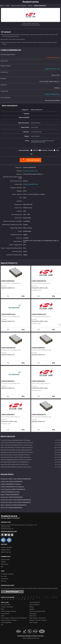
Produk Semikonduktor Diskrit (37, 611)
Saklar (3, 616)
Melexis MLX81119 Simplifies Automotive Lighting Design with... (16, 450)
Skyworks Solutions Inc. (8, 288)
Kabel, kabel (33, 616)
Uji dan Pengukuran (6, 622)
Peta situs (4, 581)
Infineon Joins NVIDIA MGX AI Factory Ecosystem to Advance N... (17, 448)
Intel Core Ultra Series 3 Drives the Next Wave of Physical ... (16, 455)
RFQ (23, 296)
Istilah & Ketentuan (6, 552)
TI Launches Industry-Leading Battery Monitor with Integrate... (16, 440)
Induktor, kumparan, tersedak (9, 620)
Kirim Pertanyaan (12, 592)
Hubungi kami (5, 579)
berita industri (5, 564)
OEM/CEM (36, 150)
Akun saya (4, 576)
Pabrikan (3, 562)
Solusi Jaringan (33, 622)
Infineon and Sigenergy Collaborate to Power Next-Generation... (16, 460)
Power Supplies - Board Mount (38, 618)
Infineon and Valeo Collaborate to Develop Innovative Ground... (16, 467)
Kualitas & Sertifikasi (6, 547)
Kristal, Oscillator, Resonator (19, 6)
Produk (7, 6)
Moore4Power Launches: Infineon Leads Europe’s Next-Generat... (17, 452)
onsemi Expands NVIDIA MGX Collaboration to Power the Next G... (17, 443)
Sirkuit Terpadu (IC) (35, 602)
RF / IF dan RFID (6, 605)
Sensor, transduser (34, 605)
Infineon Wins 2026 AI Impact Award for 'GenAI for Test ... (15, 465)
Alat (2, 625)
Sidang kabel (33, 614)
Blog (2, 567)
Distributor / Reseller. (47, 150)
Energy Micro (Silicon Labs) (52, 69)
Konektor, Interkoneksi (7, 607)
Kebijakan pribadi (6, 550)
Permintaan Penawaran (7, 574)
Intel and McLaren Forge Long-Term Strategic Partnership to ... (16, 457)
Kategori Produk (5, 560)
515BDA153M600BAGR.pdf (52, 94)
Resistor (32, 607)
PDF (8, 296)
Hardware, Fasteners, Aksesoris (38, 620)
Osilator (30, 6)
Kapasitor (32, 609)
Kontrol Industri (5, 614)
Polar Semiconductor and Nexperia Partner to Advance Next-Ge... (17, 445)
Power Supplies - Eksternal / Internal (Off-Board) (14, 618)
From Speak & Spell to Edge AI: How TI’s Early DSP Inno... (15, 462)
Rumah (2, 6)
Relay (2, 609)
